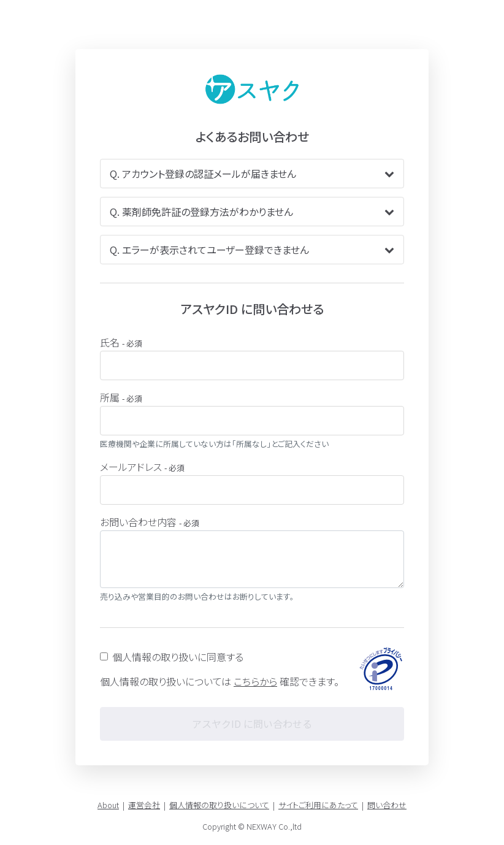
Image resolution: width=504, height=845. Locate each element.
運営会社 (144, 805)
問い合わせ (387, 805)
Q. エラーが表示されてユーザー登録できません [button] (252, 250)
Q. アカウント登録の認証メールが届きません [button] (252, 174)
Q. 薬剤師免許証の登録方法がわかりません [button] (252, 212)
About (108, 805)
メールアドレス (142, 467)
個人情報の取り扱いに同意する (178, 657)
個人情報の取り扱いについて (219, 805)
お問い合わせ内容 (150, 522)
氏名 (121, 342)
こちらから (255, 681)
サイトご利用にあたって (318, 805)
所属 (121, 397)
